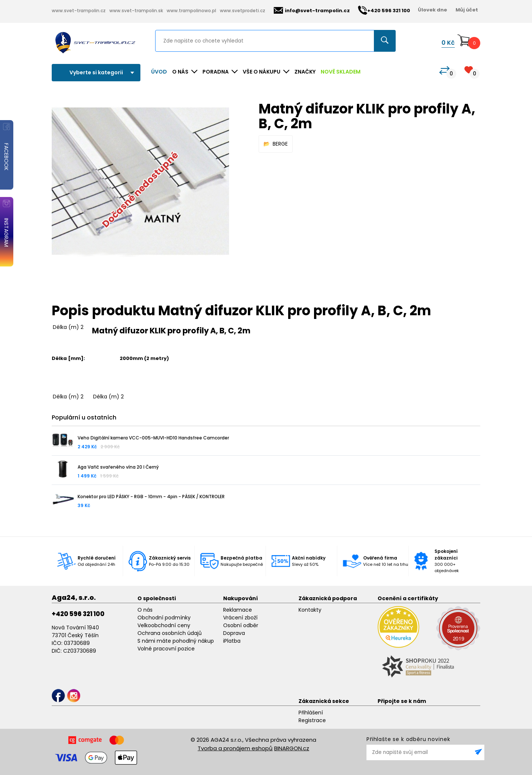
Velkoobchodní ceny (164, 625)
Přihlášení (311, 713)
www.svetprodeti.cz (243, 11)
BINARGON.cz (292, 748)
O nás (145, 610)
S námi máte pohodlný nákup (176, 641)
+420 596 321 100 (78, 614)
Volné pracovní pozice (166, 649)
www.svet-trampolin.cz (79, 11)
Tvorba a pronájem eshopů (235, 748)
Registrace (312, 720)
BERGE (280, 144)
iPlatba (232, 641)
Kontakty (310, 610)
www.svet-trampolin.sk (136, 11)
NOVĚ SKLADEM (341, 72)
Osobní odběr (241, 625)
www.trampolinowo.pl (191, 11)
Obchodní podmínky (164, 618)
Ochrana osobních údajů (170, 633)
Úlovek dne (432, 10)
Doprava (234, 633)
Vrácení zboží (240, 618)
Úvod (159, 72)
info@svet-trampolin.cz (312, 11)
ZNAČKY (305, 72)
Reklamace (238, 610)
